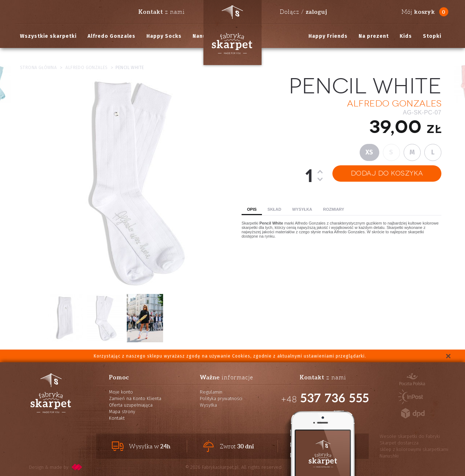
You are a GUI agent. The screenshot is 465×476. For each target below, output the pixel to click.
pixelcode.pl (77, 467)
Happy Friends (328, 36)
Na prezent (374, 36)
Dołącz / (303, 12)
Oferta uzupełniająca (131, 405)
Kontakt (117, 418)
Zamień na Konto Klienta (135, 398)
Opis (252, 209)
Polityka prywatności (221, 398)
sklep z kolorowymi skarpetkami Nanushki (414, 453)
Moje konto (121, 392)
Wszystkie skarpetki (48, 36)
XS (369, 152)
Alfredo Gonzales (112, 36)
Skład (274, 209)
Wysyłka (302, 209)
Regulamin (211, 392)
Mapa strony (122, 412)
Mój (418, 12)
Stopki (432, 36)
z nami (162, 12)
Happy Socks (164, 36)
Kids (406, 36)
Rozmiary (333, 209)
